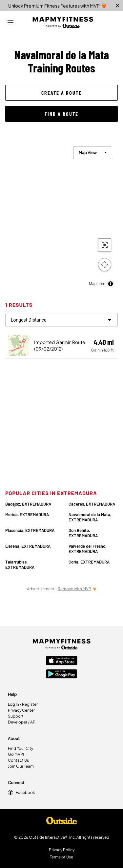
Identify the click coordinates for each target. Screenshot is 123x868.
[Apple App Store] (62, 661)
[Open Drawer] (10, 22)
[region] (61, 215)
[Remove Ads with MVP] (77, 589)
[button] (61, 93)
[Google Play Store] (62, 674)
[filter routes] (61, 320)
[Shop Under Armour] (62, 822)
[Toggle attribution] (111, 284)
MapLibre (97, 284)
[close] (117, 6)
